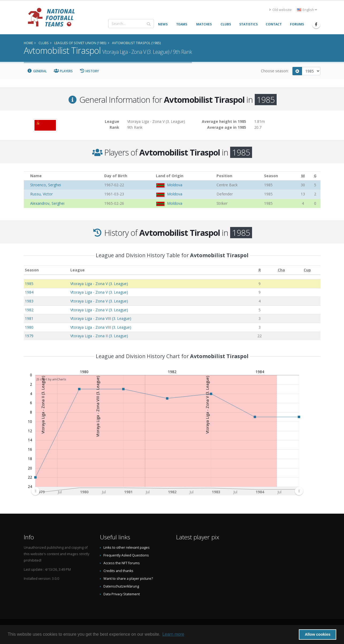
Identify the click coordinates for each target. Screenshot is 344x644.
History (89, 71)
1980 (29, 327)
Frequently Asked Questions (126, 555)
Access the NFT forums (122, 563)
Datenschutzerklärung (121, 586)
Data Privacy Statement (122, 594)
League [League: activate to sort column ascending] (78, 270)
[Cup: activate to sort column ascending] (307, 270)
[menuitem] (167, 491)
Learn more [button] (173, 634)
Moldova (175, 185)
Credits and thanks (118, 571)
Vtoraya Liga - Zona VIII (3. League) (101, 318)
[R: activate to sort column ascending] (260, 270)
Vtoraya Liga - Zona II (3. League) (99, 336)
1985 (29, 284)
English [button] (307, 10)
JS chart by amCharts (51, 379)
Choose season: (275, 71)
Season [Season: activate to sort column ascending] (32, 270)
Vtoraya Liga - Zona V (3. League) (99, 284)
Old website (280, 10)
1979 (29, 336)
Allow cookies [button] (318, 634)
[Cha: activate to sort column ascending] (281, 270)
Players (63, 71)
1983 (29, 301)
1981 (29, 318)
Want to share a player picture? (128, 579)
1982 (29, 310)
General (37, 71)
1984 (29, 292)
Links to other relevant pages (127, 548)
